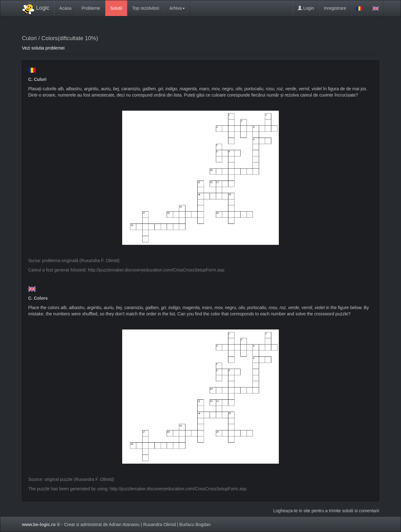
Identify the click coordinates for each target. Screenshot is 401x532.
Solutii (116, 8)
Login (306, 8)
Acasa (65, 8)
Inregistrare (335, 8)
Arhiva (177, 8)
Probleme (91, 8)
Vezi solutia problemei (43, 48)
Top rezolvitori (146, 8)
